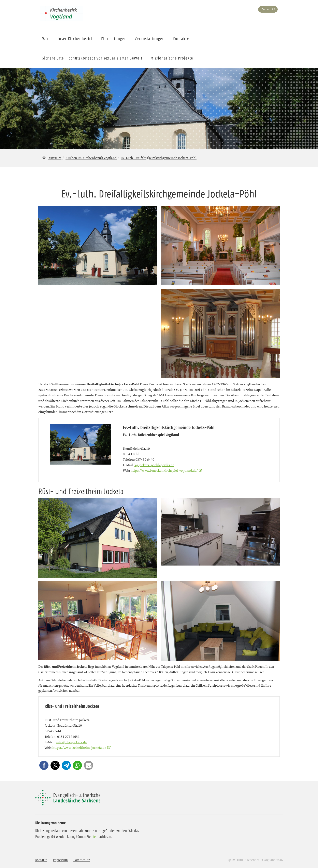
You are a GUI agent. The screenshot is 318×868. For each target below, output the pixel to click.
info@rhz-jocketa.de (71, 742)
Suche (265, 9)
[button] (44, 765)
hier (94, 837)
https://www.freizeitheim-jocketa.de (79, 748)
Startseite (55, 158)
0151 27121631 (68, 737)
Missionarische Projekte (172, 58)
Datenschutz (82, 860)
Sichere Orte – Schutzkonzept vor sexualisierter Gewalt (92, 58)
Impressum (60, 860)
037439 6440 (145, 459)
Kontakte (41, 860)
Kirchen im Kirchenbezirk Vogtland (91, 158)
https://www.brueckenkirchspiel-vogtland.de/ (164, 470)
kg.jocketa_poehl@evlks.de (154, 465)
